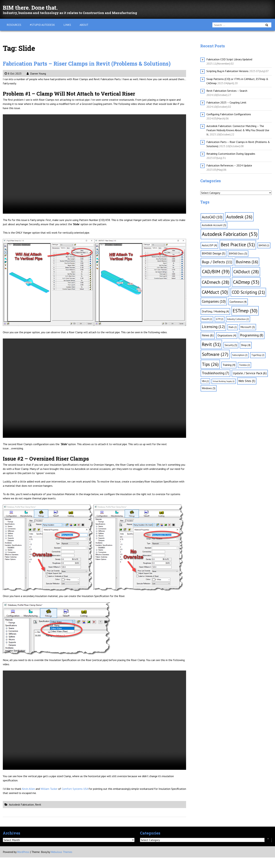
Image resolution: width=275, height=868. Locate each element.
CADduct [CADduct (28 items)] (246, 272)
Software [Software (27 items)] (215, 354)
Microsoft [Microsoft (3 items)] (248, 327)
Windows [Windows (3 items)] (209, 388)
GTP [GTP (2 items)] (220, 319)
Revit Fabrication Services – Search (227, 91)
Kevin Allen (28, 799)
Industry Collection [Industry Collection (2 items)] (238, 319)
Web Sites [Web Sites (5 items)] (247, 381)
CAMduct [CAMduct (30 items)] (215, 292)
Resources (14, 25)
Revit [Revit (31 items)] (211, 344)
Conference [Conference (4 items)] (238, 302)
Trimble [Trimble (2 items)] (244, 365)
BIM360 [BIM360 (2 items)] (264, 245)
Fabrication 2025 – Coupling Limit (226, 102)
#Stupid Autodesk (42, 25)
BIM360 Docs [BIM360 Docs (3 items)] (238, 254)
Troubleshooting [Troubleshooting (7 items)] (215, 373)
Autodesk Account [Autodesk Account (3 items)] (214, 225)
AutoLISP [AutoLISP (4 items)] (209, 245)
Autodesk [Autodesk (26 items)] (239, 217)
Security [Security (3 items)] (231, 345)
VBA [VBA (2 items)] (205, 381)
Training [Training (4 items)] (229, 365)
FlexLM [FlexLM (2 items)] (207, 319)
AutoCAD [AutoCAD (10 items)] (212, 217)
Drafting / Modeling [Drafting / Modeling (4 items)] (215, 311)
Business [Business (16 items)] (247, 262)
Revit (38, 815)
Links (67, 25)
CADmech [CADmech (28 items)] (216, 282)
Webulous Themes (61, 862)
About (84, 25)
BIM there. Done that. (38, 7)
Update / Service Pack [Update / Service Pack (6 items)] (250, 373)
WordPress (23, 862)
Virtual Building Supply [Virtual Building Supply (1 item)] (224, 381)
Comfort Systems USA (75, 799)
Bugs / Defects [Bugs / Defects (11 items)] (217, 262)
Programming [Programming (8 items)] (252, 335)
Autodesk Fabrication (21, 815)
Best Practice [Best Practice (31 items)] (238, 244)
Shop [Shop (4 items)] (246, 345)
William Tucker (49, 799)
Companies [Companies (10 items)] (214, 301)
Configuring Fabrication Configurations (229, 114)
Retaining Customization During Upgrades (231, 154)
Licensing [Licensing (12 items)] (213, 327)
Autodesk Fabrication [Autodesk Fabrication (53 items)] (230, 234)
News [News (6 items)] (208, 335)
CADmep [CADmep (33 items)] (246, 282)
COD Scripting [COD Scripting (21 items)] (248, 292)
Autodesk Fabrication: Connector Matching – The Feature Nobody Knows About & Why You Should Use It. (238, 130)
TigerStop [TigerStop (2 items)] (258, 355)
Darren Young (36, 84)
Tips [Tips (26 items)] (210, 364)
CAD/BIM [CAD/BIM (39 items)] (216, 272)
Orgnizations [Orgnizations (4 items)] (227, 335)
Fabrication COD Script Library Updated (229, 59)
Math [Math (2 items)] (233, 327)
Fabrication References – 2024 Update (229, 165)
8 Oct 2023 (13, 84)
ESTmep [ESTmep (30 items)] (245, 311)
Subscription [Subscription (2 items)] (240, 355)
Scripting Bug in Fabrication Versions (227, 71)
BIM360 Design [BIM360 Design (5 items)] (214, 253)
